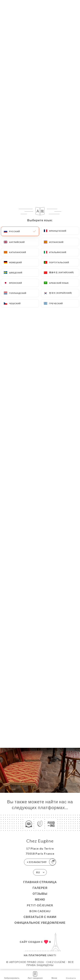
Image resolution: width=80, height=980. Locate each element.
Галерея (40, 888)
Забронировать (12, 975)
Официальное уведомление (40, 923)
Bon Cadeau (40, 911)
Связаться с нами (40, 917)
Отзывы (40, 894)
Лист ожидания (35, 975)
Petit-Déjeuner (40, 905)
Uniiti (52, 955)
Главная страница (40, 882)
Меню (40, 899)
